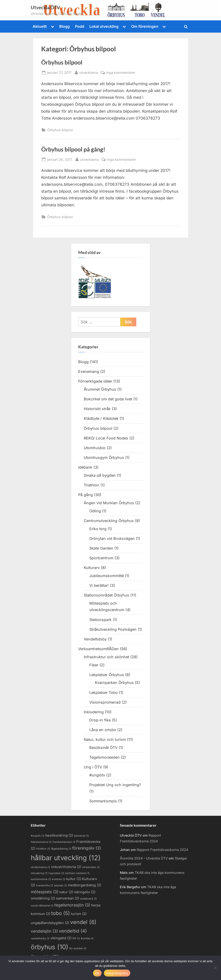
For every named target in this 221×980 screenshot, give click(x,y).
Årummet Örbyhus (100, 389)
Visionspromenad (105, 702)
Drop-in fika (100, 720)
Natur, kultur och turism (105, 739)
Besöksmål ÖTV (103, 748)
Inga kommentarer (121, 73)
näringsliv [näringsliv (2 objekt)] (85, 892)
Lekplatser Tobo (104, 692)
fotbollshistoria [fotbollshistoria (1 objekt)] (41, 842)
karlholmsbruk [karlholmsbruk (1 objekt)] (41, 879)
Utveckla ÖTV (45, 7)
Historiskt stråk (97, 409)
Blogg (64, 26)
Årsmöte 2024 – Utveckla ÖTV (144, 858)
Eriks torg (98, 529)
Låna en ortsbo (103, 730)
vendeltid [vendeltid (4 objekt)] (73, 931)
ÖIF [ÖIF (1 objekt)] (76, 938)
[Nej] (215, 968)
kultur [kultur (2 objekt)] (74, 879)
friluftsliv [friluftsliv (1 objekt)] (43, 849)
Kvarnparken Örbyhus (114, 683)
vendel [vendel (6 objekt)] (83, 922)
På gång (86, 495)
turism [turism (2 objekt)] (79, 914)
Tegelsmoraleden (104, 757)
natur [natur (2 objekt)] (66, 892)
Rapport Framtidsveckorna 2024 (162, 850)
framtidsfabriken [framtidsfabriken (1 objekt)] (64, 842)
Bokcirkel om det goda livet (108, 399)
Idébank (85, 467)
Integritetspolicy (117, 973)
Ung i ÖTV (93, 767)
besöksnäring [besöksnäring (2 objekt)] (59, 835)
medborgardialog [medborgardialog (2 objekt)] (84, 885)
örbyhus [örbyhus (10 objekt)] (50, 947)
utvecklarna (89, 72)
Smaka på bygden (100, 475)
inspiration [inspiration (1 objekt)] (56, 873)
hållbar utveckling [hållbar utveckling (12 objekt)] (66, 858)
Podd (80, 26)
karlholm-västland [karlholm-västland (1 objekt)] (77, 873)
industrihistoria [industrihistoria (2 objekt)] (66, 867)
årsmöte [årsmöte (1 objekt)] (87, 938)
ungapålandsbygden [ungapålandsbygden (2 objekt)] (50, 923)
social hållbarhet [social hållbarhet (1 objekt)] (42, 906)
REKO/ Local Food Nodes (106, 438)
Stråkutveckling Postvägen (113, 629)
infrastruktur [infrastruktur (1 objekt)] (91, 867)
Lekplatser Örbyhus (107, 675)
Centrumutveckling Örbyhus (109, 521)
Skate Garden (101, 548)
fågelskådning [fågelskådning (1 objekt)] (61, 849)
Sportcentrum (101, 558)
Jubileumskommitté (107, 576)
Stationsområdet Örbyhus (106, 595)
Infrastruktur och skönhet (106, 657)
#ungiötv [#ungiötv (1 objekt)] (38, 836)
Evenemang (89, 371)
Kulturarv (92, 568)
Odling (95, 511)
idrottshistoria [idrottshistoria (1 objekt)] (40, 867)
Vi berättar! (99, 585)
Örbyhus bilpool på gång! (73, 149)
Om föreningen (145, 26)
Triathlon (92, 485)
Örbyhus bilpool (62, 62)
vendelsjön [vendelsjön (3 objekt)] (44, 931)
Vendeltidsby (95, 639)
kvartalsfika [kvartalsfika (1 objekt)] (45, 886)
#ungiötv (97, 775)
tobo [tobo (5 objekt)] (61, 913)
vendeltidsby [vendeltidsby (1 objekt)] (40, 938)
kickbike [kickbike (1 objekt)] (59, 879)
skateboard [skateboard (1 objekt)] (88, 899)
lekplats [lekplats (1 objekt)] (61, 886)
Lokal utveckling (104, 26)
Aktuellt (40, 26)
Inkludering (94, 712)
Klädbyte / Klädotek (101, 418)
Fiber (94, 665)
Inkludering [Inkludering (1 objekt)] (39, 873)
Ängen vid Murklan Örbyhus (109, 503)
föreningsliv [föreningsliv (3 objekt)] (87, 848)
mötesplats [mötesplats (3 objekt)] (45, 892)
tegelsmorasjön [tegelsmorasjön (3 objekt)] (72, 905)
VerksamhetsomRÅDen (98, 649)
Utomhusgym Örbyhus (104, 458)
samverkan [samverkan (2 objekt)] (68, 898)
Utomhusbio (95, 448)
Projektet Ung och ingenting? (115, 785)
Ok (97, 973)
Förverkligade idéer (95, 381)
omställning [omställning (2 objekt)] (43, 898)
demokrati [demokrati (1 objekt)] (81, 836)
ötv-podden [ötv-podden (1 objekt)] (78, 948)
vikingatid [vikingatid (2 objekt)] (61, 938)
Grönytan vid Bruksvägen (112, 538)
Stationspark (100, 620)
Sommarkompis (103, 801)
